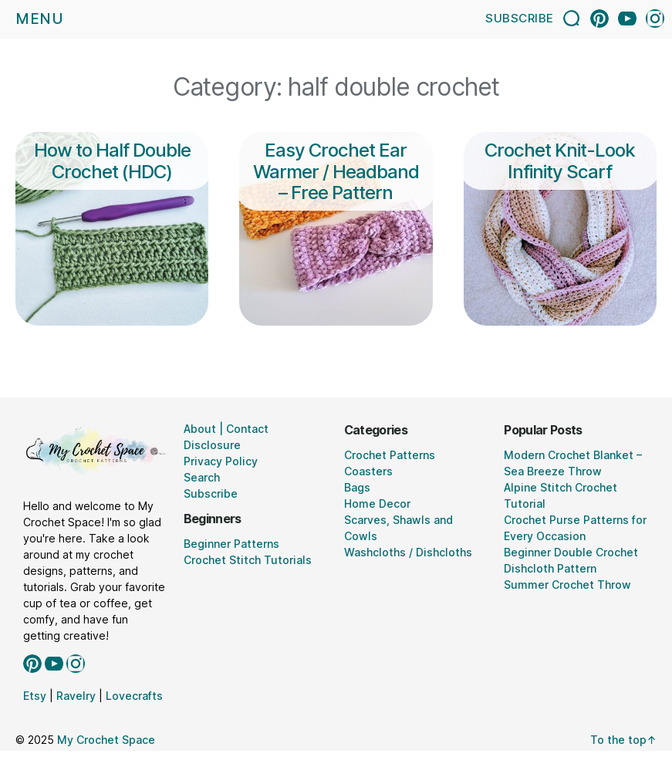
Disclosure (212, 445)
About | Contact (226, 429)
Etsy (35, 696)
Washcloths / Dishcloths (408, 552)
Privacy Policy (221, 461)
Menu (40, 19)
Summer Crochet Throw (567, 585)
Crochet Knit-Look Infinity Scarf (560, 161)
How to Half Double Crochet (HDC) (112, 161)
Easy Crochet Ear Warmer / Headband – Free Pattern (336, 171)
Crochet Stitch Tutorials (248, 560)
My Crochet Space (106, 740)
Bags (357, 487)
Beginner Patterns (231, 544)
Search (202, 477)
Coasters (368, 471)
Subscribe (520, 18)
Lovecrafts (134, 696)
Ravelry (76, 696)
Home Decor (377, 504)
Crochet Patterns (390, 455)
